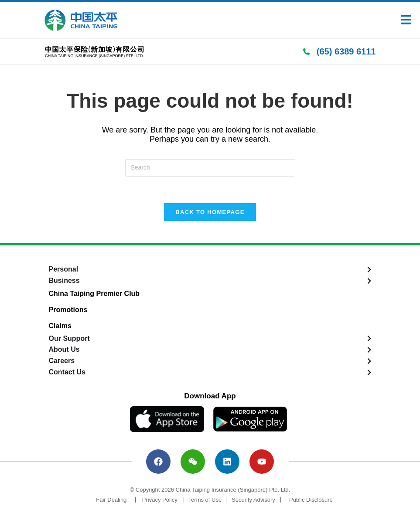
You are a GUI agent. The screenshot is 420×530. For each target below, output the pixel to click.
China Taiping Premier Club (94, 294)
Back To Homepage (210, 212)
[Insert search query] (210, 168)
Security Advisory (253, 500)
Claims (60, 326)
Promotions (68, 310)
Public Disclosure (311, 500)
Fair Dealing (111, 500)
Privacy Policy (160, 500)
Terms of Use (205, 500)
